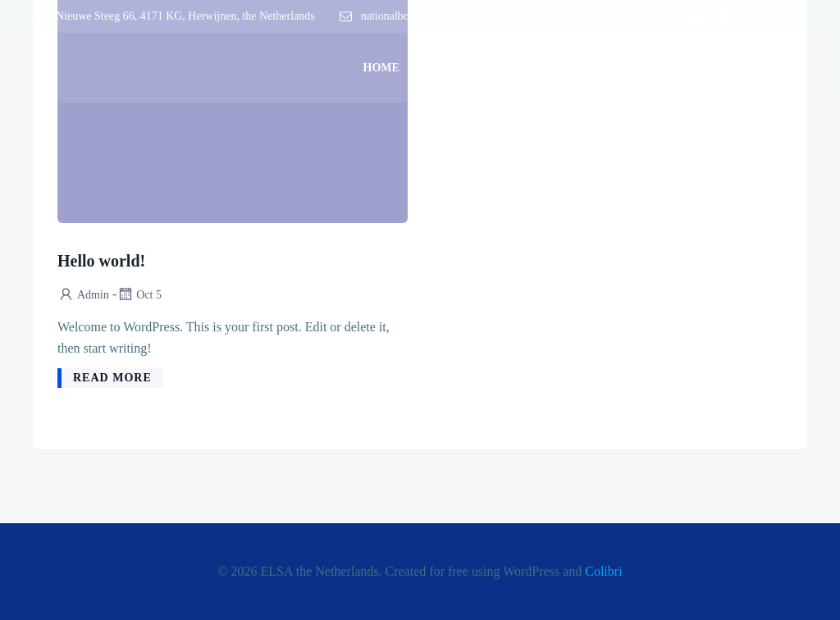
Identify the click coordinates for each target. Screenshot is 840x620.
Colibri (603, 571)
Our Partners (663, 68)
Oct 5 (139, 295)
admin (83, 295)
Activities (556, 68)
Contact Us (766, 68)
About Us (457, 68)
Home (381, 68)
